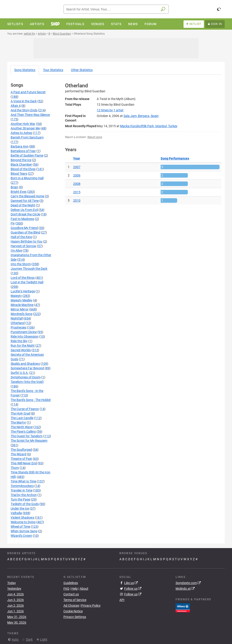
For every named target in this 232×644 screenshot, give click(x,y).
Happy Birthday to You (27, 241)
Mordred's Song (22, 314)
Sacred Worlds (21, 350)
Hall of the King (21, 237)
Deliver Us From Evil (24, 210)
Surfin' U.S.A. (20, 373)
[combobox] (116, 9)
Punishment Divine (24, 332)
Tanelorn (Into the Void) (27, 382)
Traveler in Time (22, 490)
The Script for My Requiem (29, 441)
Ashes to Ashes (21, 133)
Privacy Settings (75, 617)
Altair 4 (16, 106)
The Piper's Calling (23, 432)
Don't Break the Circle (25, 214)
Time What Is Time (23, 481)
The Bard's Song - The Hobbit (31, 400)
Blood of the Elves (23, 169)
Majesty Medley (22, 300)
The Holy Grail (20, 413)
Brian (14, 187)
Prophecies (18, 327)
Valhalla (16, 513)
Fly (13, 223)
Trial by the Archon (24, 495)
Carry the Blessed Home (27, 196)
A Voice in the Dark (24, 101)
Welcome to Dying (23, 522)
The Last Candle (22, 418)
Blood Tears (19, 174)
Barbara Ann (20, 146)
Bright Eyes (19, 192)
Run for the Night (23, 346)
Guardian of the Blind (25, 232)
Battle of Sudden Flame (27, 155)
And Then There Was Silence (30, 115)
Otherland (18, 323)
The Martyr (18, 422)
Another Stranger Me (25, 128)
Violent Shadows (22, 518)
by (110, 110)
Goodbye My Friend (24, 228)
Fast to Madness (22, 219)
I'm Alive (16, 250)
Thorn (15, 468)
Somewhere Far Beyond (27, 368)
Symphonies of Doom (26, 377)
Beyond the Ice (21, 160)
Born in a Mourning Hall (27, 178)
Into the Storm (21, 264)
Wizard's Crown (21, 536)
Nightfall (17, 318)
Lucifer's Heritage (23, 291)
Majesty (16, 296)
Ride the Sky (19, 341)
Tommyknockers (22, 486)
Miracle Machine (22, 305)
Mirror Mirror (20, 309)
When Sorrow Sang (24, 531)
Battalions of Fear (23, 151)
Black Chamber (21, 165)
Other (82, 70)
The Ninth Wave (22, 427)
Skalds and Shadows (25, 364)
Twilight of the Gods (25, 504)
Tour (53, 70)
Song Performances (175, 158)
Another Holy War (23, 124)
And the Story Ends (24, 110)
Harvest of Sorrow (23, 246)
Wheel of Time (20, 527)
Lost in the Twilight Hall (27, 282)
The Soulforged (21, 450)
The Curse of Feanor (25, 409)
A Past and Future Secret (28, 92)
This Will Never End (24, 463)
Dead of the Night (23, 205)
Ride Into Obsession (25, 336)
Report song (95, 137)
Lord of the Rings (23, 278)
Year (77, 158)
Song (25, 70)
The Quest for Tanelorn (27, 436)
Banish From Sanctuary (27, 137)
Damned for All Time (25, 201)
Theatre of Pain (21, 459)
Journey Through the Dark (29, 269)
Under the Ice (20, 508)
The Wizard (18, 454)
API (122, 600)
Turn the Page (20, 499)
